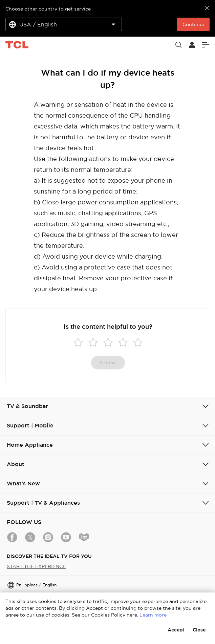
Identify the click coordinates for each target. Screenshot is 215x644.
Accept (176, 630)
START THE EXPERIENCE (36, 566)
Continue (193, 24)
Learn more (153, 615)
